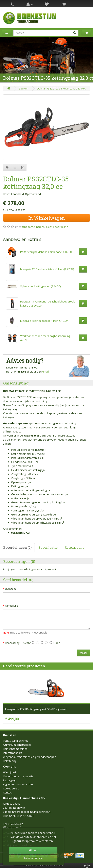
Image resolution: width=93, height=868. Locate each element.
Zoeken (24, 88)
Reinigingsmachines (15, 749)
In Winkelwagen (47, 218)
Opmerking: (12, 606)
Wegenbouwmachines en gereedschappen (30, 757)
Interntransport (12, 753)
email (46, 372)
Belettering (10, 761)
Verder (83, 653)
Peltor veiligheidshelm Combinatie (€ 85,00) (46, 252)
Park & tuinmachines (16, 741)
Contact (8, 792)
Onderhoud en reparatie (18, 776)
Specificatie (48, 547)
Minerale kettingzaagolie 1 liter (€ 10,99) (44, 321)
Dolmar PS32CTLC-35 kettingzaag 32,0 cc (61, 88)
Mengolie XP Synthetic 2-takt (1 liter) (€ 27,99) (47, 269)
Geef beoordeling (57, 227)
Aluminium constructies (17, 745)
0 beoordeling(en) (33, 227)
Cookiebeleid (11, 788)
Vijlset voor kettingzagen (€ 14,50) (40, 286)
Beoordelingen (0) (17, 547)
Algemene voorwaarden (18, 784)
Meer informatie (33, 858)
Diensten (10, 735)
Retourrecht (74, 547)
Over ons (10, 766)
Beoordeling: (13, 643)
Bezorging (9, 780)
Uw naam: (11, 589)
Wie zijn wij (10, 772)
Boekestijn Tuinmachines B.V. (25, 798)
